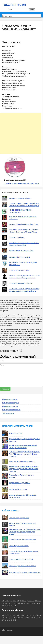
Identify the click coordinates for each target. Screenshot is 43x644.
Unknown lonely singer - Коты (19, 270)
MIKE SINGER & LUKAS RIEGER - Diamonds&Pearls (21, 211)
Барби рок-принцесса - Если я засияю (22, 566)
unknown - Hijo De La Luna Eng (19, 257)
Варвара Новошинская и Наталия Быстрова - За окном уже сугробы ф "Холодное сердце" (24, 532)
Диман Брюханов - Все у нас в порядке (23, 539)
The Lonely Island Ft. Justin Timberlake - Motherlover (23, 218)
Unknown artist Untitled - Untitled (21, 559)
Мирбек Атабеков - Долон (18, 489)
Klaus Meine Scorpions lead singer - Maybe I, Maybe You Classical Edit (24, 244)
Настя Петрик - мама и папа (19, 546)
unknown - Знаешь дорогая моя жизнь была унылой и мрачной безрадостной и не (24, 277)
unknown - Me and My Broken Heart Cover (24, 224)
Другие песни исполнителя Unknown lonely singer (21, 183)
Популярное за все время (11, 410)
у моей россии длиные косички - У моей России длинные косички (23, 447)
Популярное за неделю (11, 403)
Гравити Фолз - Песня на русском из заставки (22, 476)
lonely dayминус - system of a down (21, 251)
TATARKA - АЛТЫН (16, 433)
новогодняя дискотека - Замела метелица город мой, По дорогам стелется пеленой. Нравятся (24, 469)
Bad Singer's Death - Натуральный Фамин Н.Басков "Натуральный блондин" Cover (23, 231)
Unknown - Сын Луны (16, 237)
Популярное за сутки (10, 399)
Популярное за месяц (10, 406)
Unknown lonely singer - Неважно (21, 283)
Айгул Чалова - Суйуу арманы (20, 483)
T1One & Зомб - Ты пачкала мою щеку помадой (23, 524)
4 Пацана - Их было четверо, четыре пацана (24, 572)
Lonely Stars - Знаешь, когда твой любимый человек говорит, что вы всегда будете (24, 290)
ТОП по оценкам (8, 413)
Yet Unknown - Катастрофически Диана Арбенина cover (23, 264)
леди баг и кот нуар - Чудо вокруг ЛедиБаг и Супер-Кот (24, 440)
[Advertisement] (21, 133)
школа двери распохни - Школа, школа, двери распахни (23, 496)
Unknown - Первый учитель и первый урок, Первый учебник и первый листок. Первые (24, 205)
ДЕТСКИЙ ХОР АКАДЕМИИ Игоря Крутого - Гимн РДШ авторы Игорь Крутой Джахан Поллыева (24, 454)
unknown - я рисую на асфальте (20, 198)
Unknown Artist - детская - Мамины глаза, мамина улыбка (24, 552)
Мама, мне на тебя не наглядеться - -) (22, 461)
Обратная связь (7, 630)
